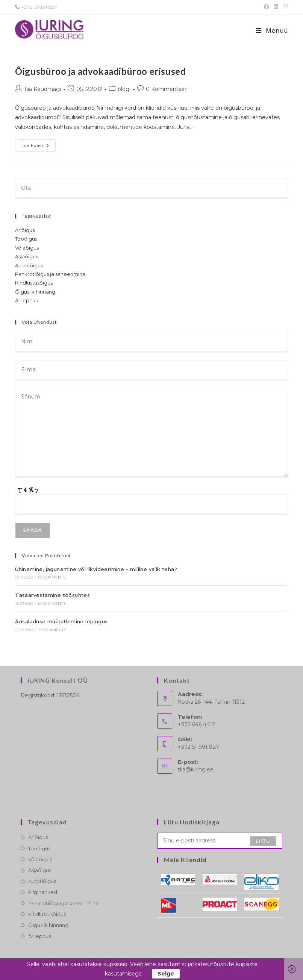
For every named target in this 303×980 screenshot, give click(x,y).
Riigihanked (43, 892)
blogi (124, 89)
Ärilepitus (26, 300)
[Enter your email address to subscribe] (220, 841)
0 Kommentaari (167, 89)
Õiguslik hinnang (35, 292)
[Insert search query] (151, 189)
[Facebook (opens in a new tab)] (267, 7)
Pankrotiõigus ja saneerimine (50, 274)
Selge (166, 974)
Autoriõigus (29, 265)
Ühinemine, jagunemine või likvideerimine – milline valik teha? (96, 569)
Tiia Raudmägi (42, 89)
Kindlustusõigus (34, 283)
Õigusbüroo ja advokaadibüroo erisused (100, 71)
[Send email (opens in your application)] (284, 7)
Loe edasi (39, 147)
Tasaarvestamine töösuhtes (52, 595)
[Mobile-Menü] (272, 30)
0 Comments (52, 577)
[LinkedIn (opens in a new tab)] (276, 7)
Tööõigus (26, 239)
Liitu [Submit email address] (263, 841)
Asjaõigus (27, 256)
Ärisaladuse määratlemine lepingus (61, 621)
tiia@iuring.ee (196, 769)
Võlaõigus (27, 248)
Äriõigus (25, 230)
